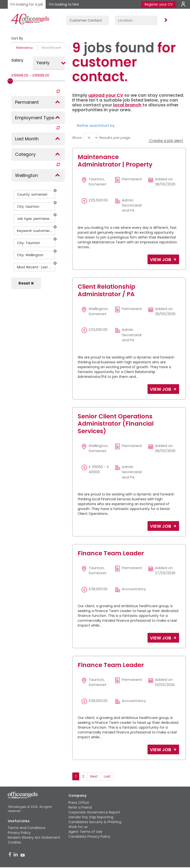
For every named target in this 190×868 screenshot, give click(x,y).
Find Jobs (165, 20)
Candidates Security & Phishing (95, 822)
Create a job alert (166, 141)
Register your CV (159, 4)
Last (107, 776)
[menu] (91, 138)
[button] (55, 191)
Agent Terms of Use (85, 832)
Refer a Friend (80, 807)
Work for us (78, 827)
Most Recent (51, 48)
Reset (26, 283)
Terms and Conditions (27, 828)
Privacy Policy (19, 833)
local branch (127, 105)
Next (94, 776)
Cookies (14, 842)
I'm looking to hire (64, 4)
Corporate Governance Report (94, 812)
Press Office (79, 803)
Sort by (108, 125)
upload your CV (106, 95)
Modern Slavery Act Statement (34, 837)
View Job (161, 259)
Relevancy (25, 48)
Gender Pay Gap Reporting (91, 817)
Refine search (89, 125)
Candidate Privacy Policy (89, 836)
